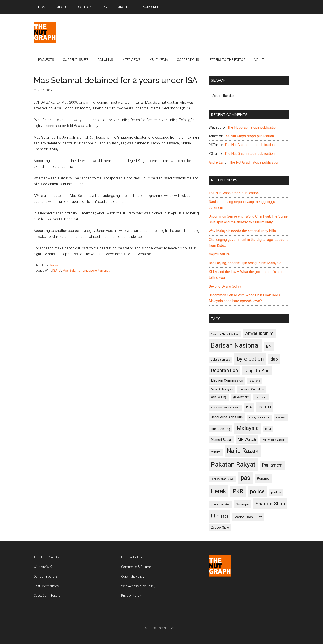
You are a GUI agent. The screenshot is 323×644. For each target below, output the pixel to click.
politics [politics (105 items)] (276, 492)
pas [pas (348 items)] (246, 478)
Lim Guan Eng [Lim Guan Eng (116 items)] (220, 429)
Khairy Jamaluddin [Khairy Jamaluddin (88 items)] (259, 418)
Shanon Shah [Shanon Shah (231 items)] (270, 504)
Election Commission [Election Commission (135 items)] (227, 380)
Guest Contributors (47, 596)
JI (60, 271)
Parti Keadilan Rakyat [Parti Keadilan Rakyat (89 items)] (223, 479)
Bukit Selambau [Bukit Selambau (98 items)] (220, 360)
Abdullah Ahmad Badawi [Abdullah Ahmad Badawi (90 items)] (225, 334)
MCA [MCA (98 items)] (268, 429)
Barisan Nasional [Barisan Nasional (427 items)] (235, 345)
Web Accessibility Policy (138, 586)
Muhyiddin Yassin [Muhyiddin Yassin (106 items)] (274, 440)
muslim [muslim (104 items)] (216, 452)
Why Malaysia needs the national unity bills (242, 231)
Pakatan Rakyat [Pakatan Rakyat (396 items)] (233, 464)
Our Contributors (46, 576)
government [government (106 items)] (241, 397)
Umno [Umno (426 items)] (219, 516)
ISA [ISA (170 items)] (249, 407)
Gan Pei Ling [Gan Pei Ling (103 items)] (219, 397)
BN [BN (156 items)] (269, 346)
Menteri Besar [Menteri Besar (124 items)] (221, 440)
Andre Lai (216, 162)
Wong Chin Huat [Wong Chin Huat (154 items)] (248, 517)
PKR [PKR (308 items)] (238, 491)
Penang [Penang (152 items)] (263, 478)
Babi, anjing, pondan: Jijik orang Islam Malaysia (245, 263)
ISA (55, 271)
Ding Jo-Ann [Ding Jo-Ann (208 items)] (257, 371)
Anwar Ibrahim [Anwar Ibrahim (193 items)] (259, 333)
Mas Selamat (72, 271)
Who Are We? (43, 567)
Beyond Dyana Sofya (225, 286)
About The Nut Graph (48, 557)
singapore (90, 271)
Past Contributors (46, 586)
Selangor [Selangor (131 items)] (242, 504)
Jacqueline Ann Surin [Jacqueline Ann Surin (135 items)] (227, 417)
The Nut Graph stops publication (252, 127)
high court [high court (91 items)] (261, 397)
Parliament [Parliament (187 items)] (272, 465)
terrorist (104, 271)
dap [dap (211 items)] (274, 359)
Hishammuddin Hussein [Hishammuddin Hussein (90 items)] (225, 408)
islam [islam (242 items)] (265, 407)
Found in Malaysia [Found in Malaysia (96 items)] (222, 389)
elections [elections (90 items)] (255, 381)
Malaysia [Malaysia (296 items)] (248, 428)
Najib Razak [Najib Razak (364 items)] (243, 451)
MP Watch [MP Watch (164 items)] (247, 439)
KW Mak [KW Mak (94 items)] (281, 417)
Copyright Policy (133, 576)
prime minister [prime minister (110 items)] (220, 504)
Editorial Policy (132, 557)
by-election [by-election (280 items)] (250, 359)
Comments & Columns (137, 567)
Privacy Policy (131, 596)
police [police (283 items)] (257, 491)
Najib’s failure (219, 254)
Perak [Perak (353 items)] (218, 491)
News (54, 265)
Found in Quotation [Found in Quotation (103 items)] (252, 389)
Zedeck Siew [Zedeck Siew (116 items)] (220, 528)
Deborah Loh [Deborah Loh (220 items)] (224, 370)
